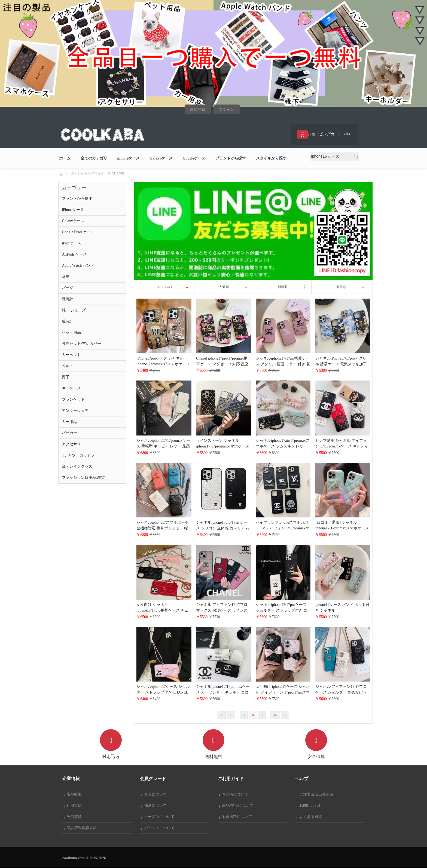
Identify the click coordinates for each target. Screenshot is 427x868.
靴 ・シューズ (74, 310)
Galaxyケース (161, 159)
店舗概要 (73, 795)
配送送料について (236, 817)
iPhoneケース (73, 210)
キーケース (71, 389)
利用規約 (73, 806)
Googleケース (194, 159)
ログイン (227, 110)
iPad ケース (71, 243)
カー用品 (69, 422)
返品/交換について (236, 806)
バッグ (68, 288)
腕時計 (68, 299)
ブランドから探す (231, 159)
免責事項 (73, 817)
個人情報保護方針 (80, 828)
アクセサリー (73, 444)
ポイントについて (158, 828)
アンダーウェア (75, 411)
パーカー (69, 433)
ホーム (65, 159)
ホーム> (70, 174)
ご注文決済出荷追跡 (315, 795)
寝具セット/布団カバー (81, 344)
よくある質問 (309, 817)
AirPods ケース (74, 255)
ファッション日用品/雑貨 (83, 478)
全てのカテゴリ (94, 159)
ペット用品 (71, 333)
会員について (154, 795)
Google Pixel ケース (78, 232)
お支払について (234, 795)
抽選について (154, 806)
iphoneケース (128, 159)
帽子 (66, 377)
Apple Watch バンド (78, 266)
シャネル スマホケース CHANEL (101, 174)
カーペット (71, 355)
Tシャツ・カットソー (80, 456)
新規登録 (198, 110)
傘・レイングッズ (77, 467)
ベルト (68, 366)
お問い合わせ (309, 806)
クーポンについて (158, 817)
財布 (66, 277)
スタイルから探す (271, 159)
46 (275, 715)
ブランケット (73, 400)
